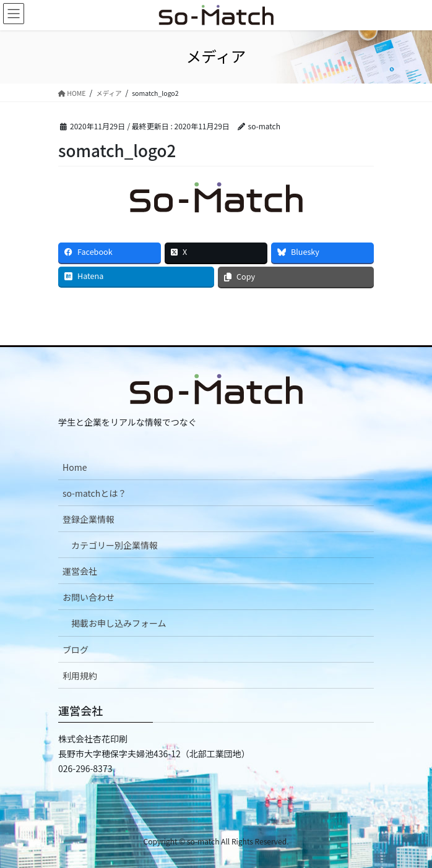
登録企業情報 (89, 519)
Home (75, 467)
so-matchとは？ (94, 493)
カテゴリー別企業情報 (114, 545)
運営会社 (80, 571)
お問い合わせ (89, 597)
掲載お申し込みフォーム (119, 623)
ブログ (76, 650)
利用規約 (80, 676)
